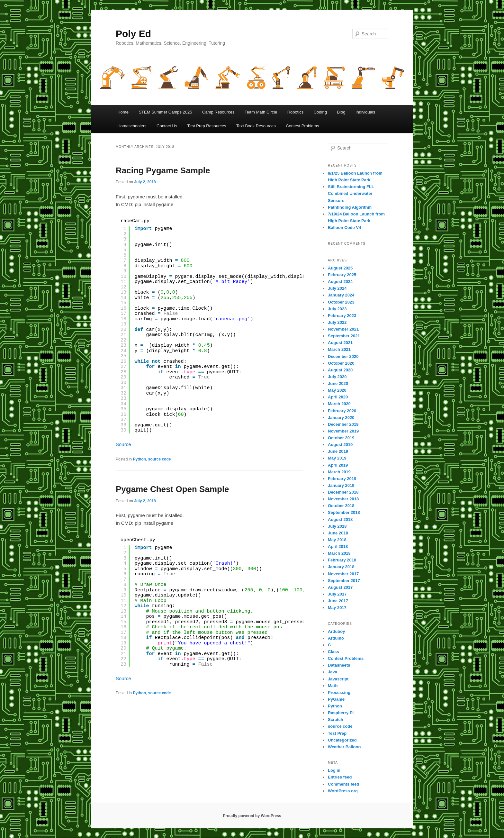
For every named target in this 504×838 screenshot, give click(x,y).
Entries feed (340, 777)
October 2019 (341, 438)
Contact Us (167, 126)
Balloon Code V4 (344, 228)
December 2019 (343, 424)
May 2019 (337, 458)
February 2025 (342, 275)
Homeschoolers (132, 126)
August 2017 (340, 587)
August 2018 (340, 519)
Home (123, 112)
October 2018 (341, 506)
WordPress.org (343, 791)
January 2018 (341, 567)
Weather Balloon (344, 747)
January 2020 (341, 418)
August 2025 (340, 268)
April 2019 (338, 465)
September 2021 (344, 336)
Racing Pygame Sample (163, 170)
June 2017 (338, 601)
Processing (339, 692)
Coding (320, 112)
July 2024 (337, 288)
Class (333, 652)
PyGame (336, 699)
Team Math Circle (261, 112)
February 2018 (342, 560)
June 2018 (338, 533)
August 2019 (340, 445)
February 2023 (342, 316)
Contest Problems (302, 126)
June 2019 (338, 451)
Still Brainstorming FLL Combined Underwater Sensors (351, 193)
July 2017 (337, 594)
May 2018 (337, 540)
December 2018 (343, 492)
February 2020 (342, 411)
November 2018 (343, 499)
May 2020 (337, 390)
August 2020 (340, 370)
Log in (334, 770)
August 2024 (340, 282)
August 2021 (340, 343)
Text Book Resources (256, 126)
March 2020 (339, 404)
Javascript (338, 679)
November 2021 (343, 329)
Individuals (365, 112)
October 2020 (341, 363)
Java (333, 672)
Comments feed (344, 784)
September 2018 (344, 512)
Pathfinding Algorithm (350, 207)
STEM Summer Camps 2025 (165, 112)
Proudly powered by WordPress (252, 816)
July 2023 (337, 309)
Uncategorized (342, 740)
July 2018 (337, 526)
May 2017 (337, 608)
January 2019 (341, 485)
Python (139, 459)
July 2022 (337, 322)
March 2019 (339, 472)
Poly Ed (133, 34)
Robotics (296, 112)
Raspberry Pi (341, 713)
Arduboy (336, 631)
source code (160, 459)
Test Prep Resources (207, 126)
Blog (341, 112)
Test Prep (337, 733)
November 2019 (343, 431)
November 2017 (343, 574)
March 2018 (339, 553)
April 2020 (338, 397)
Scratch (336, 720)
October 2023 (341, 302)
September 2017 (344, 581)
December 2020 (343, 356)
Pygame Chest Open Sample (172, 489)
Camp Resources (218, 112)
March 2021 (339, 349)
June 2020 (338, 383)
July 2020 (337, 377)
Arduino (336, 638)
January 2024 (341, 295)
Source (123, 444)
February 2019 (342, 479)
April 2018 (338, 547)
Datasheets (339, 665)
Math (333, 686)
